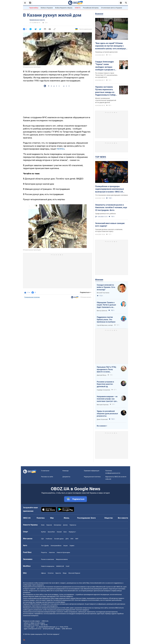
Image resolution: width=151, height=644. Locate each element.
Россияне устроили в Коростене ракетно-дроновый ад (105, 384)
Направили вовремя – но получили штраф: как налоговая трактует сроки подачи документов (108, 399)
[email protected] (48, 629)
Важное (99, 14)
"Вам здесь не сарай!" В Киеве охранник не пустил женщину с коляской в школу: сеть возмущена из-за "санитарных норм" (112, 46)
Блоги (93, 518)
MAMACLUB (60, 566)
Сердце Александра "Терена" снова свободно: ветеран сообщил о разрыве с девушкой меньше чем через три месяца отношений (106, 66)
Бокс (65, 532)
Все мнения (101, 426)
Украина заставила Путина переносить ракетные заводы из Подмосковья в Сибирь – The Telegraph (106, 91)
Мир (52, 518)
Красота (58, 573)
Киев (43, 525)
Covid (67, 566)
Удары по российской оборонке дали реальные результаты (107, 414)
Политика (41, 518)
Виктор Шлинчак (102, 311)
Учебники (49, 539)
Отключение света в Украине (112, 8)
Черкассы (73, 525)
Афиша (43, 573)
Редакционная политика (32, 297)
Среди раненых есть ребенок (105, 214)
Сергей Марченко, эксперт (105, 325)
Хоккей (59, 532)
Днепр (65, 525)
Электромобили (56, 546)
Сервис (72, 546)
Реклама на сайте (47, 477)
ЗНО (72, 539)
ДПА (67, 539)
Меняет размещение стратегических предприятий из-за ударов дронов (106, 100)
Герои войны (34, 8)
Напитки (52, 552)
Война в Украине (47, 8)
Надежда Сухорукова (103, 390)
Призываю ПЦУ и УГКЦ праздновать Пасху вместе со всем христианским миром (106, 369)
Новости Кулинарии (63, 552)
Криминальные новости (37, 20)
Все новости (123, 518)
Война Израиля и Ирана (64, 8)
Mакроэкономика (62, 559)
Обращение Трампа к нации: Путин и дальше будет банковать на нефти (106, 305)
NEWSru (61, 149)
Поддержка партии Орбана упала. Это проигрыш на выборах (106, 319)
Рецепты (44, 552)
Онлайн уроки (59, 539)
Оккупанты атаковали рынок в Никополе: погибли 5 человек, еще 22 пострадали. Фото (111, 207)
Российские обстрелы (91, 8)
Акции (66, 546)
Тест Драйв (45, 546)
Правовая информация (92, 471)
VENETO (78, 8)
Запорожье (57, 525)
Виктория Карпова (103, 405)
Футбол (43, 532)
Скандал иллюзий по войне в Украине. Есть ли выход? (106, 287)
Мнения (99, 280)
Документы (66, 477)
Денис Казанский (102, 419)
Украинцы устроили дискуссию (106, 52)
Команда (66, 471)
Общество (109, 518)
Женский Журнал (74, 573)
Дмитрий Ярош (102, 375)
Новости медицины (48, 566)
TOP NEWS (101, 157)
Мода (65, 573)
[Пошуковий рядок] (126, 3)
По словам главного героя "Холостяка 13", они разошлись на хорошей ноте (106, 75)
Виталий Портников (103, 293)
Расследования (84, 518)
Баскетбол (51, 532)
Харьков (49, 525)
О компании (45, 471)
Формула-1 (72, 532)
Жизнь (66, 518)
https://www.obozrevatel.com (95, 583)
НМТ (77, 539)
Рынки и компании (48, 559)
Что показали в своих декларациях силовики (111, 195)
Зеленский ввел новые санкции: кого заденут (110, 225)
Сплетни (51, 573)
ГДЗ (42, 539)
